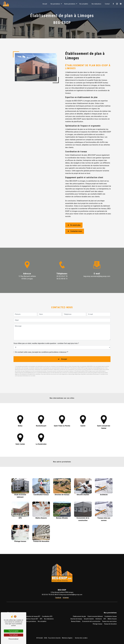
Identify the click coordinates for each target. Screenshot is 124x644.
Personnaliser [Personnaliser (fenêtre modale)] (14, 639)
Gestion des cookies (81, 638)
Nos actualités (84, 4)
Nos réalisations (96, 4)
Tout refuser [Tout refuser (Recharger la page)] (14, 635)
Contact (107, 4)
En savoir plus (74, 225)
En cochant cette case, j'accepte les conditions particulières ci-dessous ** (42, 342)
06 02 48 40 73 (62, 279)
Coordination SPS (47, 616)
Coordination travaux (111, 616)
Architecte (99, 619)
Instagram (66, 598)
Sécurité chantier (89, 619)
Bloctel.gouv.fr (97, 364)
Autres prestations (70, 4)
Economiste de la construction (91, 621)
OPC (41, 619)
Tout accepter (14, 631)
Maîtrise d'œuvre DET (32, 619)
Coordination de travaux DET (32, 616)
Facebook (58, 598)
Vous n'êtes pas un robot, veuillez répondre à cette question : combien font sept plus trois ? (46, 333)
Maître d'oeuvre (112, 619)
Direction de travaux (76, 619)
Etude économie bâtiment (95, 616)
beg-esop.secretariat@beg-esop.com (97, 276)
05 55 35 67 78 (62, 276)
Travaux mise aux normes (109, 621)
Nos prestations (55, 4)
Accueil (45, 4)
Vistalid (41, 638)
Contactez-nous (75, 231)
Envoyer (64, 349)
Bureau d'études (76, 621)
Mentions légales (67, 638)
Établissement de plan (79, 616)
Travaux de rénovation (110, 624)
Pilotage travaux (98, 624)
